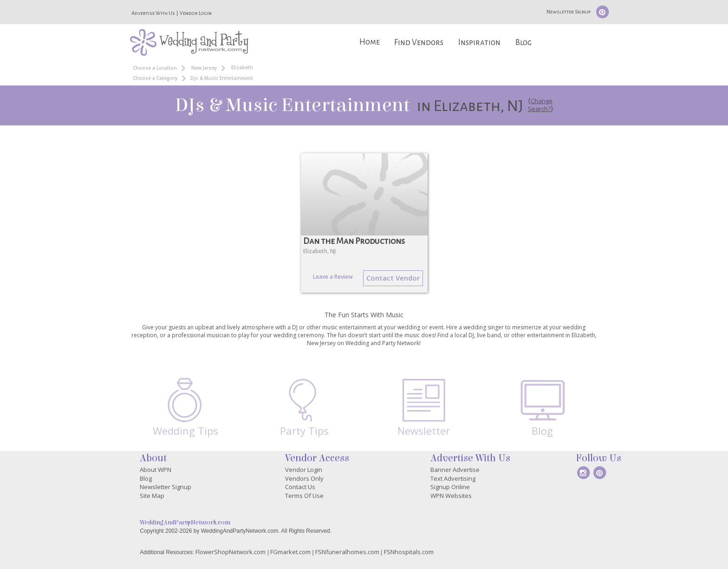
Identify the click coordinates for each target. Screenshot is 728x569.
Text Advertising (453, 478)
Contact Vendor (393, 278)
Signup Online (450, 487)
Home (370, 42)
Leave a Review (333, 277)
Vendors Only (304, 478)
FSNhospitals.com (409, 552)
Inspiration (479, 43)
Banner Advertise (455, 470)
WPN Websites (451, 496)
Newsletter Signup (569, 12)
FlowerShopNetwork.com (231, 552)
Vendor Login (196, 13)
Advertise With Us (153, 13)
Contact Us (300, 487)
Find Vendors (419, 43)
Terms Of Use (304, 496)
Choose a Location (155, 68)
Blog (523, 43)
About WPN (156, 470)
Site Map (152, 496)
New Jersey (204, 68)
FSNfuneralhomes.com (347, 552)
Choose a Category (155, 78)
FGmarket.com (290, 552)
